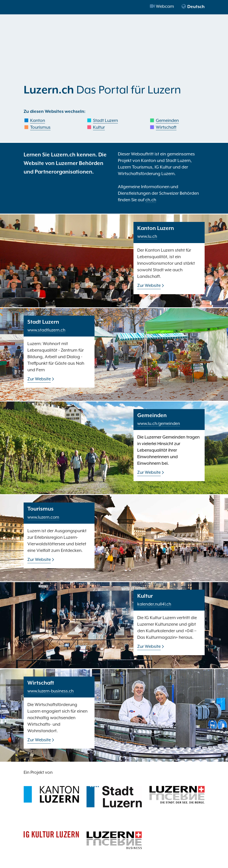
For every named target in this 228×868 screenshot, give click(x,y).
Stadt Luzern (105, 120)
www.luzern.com (43, 517)
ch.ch (151, 200)
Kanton (38, 120)
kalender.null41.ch (154, 604)
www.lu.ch (147, 236)
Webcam (162, 6)
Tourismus (40, 127)
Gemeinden (167, 120)
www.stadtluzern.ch (46, 330)
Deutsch (193, 6)
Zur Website (149, 285)
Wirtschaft (166, 127)
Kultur (99, 127)
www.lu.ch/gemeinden (159, 424)
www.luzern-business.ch (51, 691)
